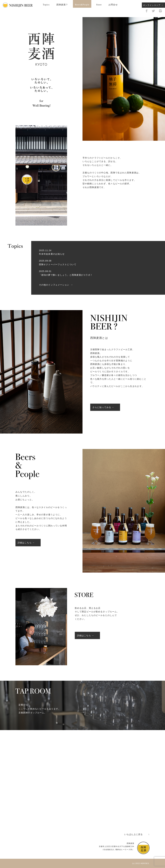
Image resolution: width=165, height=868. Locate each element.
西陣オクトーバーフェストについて (58, 264)
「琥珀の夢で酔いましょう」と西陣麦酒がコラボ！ (66, 275)
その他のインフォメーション (54, 285)
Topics (46, 5)
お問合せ (113, 5)
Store (99, 5)
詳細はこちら (25, 543)
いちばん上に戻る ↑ (137, 834)
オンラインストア (152, 5)
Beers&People (82, 5)
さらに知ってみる (102, 407)
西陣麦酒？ (62, 5)
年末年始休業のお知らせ (52, 254)
